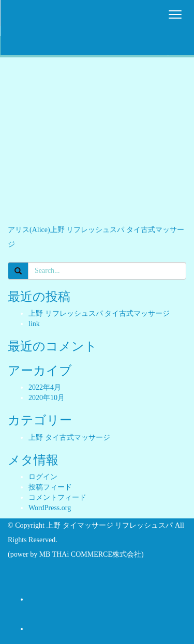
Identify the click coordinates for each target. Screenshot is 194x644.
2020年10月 (47, 398)
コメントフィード (57, 497)
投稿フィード (50, 487)
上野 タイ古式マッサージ (69, 438)
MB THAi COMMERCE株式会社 (90, 554)
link (34, 324)
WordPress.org (50, 508)
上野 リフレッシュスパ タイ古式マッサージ (99, 313)
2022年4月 (45, 387)
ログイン (43, 477)
